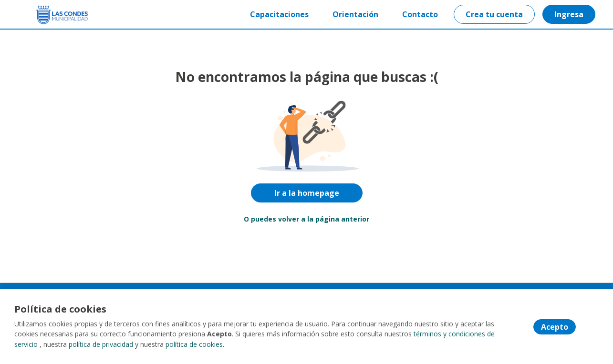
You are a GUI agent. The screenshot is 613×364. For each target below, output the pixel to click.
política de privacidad (101, 345)
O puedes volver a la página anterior (306, 219)
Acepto (555, 327)
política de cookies (194, 345)
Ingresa (568, 14)
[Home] (55, 15)
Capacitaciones (279, 14)
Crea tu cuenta (494, 14)
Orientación (355, 14)
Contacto (420, 14)
